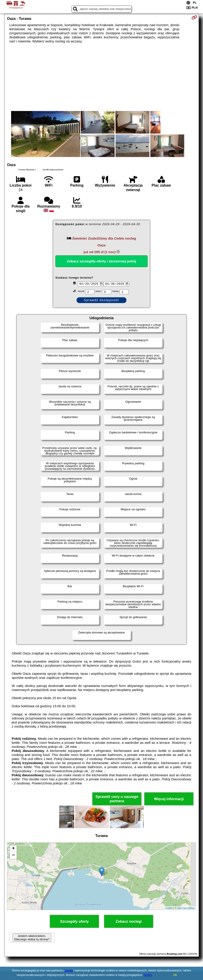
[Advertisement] (101, 77)
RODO (148, 975)
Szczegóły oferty (74, 921)
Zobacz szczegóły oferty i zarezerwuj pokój (101, 261)
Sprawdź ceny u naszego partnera (117, 799)
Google (69, 971)
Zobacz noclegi (129, 921)
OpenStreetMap (186, 908)
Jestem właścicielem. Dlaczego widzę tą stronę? (32, 938)
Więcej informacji (169, 799)
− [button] (13, 855)
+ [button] (13, 849)
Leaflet (169, 908)
